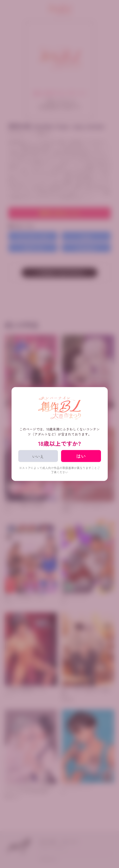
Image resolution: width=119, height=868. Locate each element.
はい (81, 456)
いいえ (38, 456)
